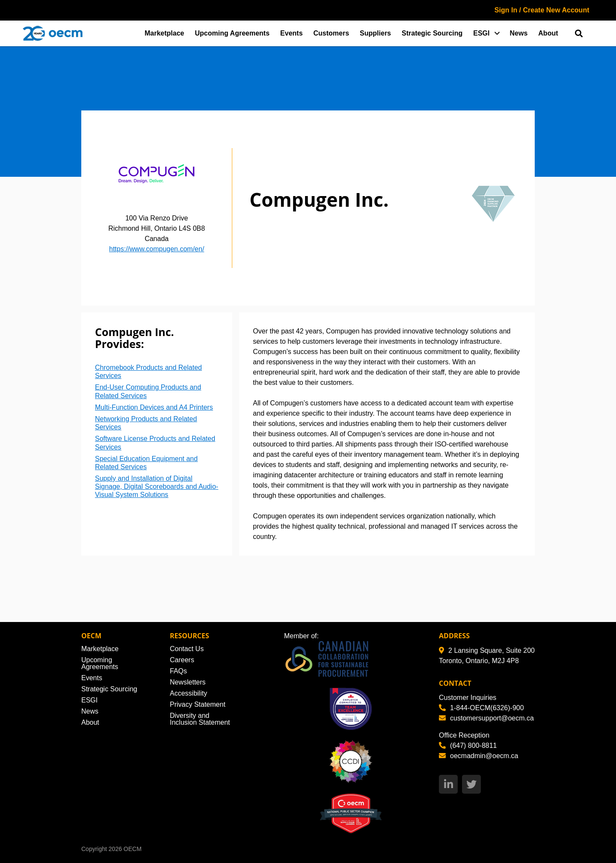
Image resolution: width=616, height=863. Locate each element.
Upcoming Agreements (232, 33)
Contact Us (187, 649)
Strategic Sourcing (432, 33)
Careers (182, 660)
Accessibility (188, 693)
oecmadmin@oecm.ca (478, 756)
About (548, 33)
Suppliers (375, 33)
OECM (133, 849)
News (519, 33)
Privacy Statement (198, 704)
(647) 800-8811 (468, 745)
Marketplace (164, 33)
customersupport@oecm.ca (486, 718)
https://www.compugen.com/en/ (157, 249)
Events (291, 33)
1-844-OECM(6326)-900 (481, 708)
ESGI (481, 33)
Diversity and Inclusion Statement (200, 719)
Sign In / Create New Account (542, 10)
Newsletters (188, 682)
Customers (332, 33)
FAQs (178, 671)
